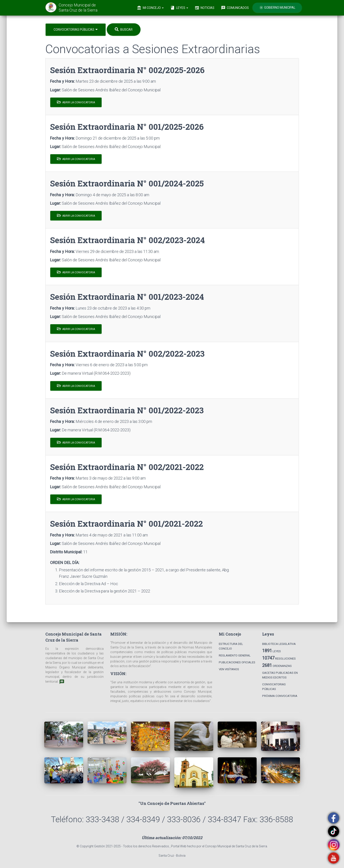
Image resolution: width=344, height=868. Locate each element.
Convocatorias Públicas (76, 29)
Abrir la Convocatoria (76, 102)
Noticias (205, 8)
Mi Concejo (150, 8)
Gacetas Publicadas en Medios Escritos (280, 675)
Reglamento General (235, 655)
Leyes (179, 8)
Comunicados (235, 8)
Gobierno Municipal (277, 8)
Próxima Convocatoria (280, 696)
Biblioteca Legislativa (279, 644)
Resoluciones (279, 658)
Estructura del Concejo (231, 646)
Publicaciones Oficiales (237, 662)
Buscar (124, 29)
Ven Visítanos (229, 669)
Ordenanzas (277, 665)
